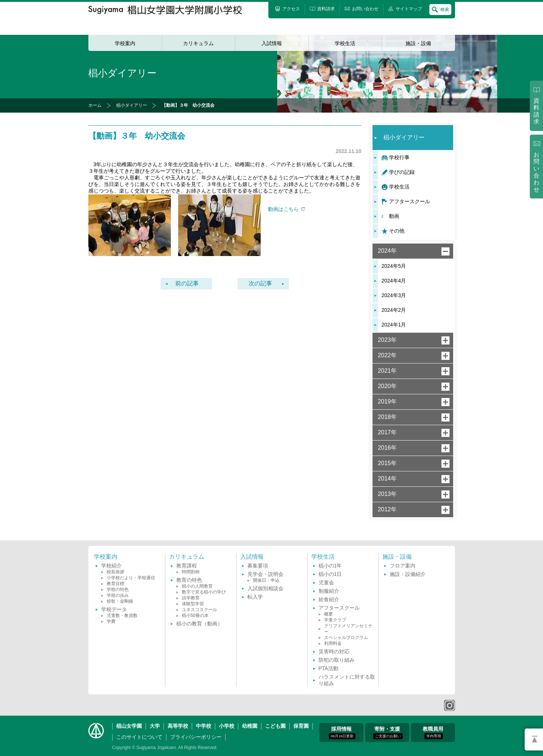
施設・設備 (418, 43)
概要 (329, 614)
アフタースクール (410, 201)
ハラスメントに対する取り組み (347, 680)
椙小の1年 (330, 566)
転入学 (255, 597)
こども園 (275, 726)
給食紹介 (329, 599)
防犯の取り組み (337, 660)
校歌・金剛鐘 (120, 601)
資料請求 (536, 111)
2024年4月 (394, 281)
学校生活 (345, 43)
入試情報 (272, 43)
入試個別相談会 (265, 588)
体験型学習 (193, 604)
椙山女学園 (129, 726)
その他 (397, 231)
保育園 (301, 726)
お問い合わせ (536, 172)
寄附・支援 (388, 733)
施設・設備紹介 (408, 574)
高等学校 (178, 726)
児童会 (326, 582)
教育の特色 (189, 580)
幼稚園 (250, 726)
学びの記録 (402, 172)
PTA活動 (329, 668)
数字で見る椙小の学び (204, 592)
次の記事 (260, 283)
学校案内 (125, 43)
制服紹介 (329, 591)
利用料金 (333, 643)
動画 (394, 216)
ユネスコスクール (199, 610)
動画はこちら (287, 209)
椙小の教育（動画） (199, 624)
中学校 (203, 726)
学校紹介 (111, 566)
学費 (111, 621)
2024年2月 (394, 310)
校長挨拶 (115, 572)
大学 (155, 726)
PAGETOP (534, 739)
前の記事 (187, 283)
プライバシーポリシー (196, 737)
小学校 (227, 726)
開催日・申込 (266, 580)
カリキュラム (198, 43)
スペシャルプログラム (346, 638)
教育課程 (187, 566)
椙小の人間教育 (197, 586)
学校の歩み (118, 595)
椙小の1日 (330, 574)
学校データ (114, 609)
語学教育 (191, 598)
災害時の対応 (334, 651)
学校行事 (399, 157)
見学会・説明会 (265, 574)
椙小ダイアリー (132, 105)
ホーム (95, 105)
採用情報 (342, 733)
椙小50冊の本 (195, 616)
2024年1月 (394, 325)
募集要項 (258, 566)
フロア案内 (403, 566)
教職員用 (433, 733)
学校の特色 (118, 589)
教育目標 (115, 584)
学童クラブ (335, 620)
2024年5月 (394, 266)
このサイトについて (139, 737)
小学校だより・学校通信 (131, 578)
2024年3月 (394, 295)
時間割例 (191, 572)
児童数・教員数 (122, 616)
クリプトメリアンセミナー (348, 629)
